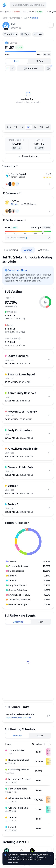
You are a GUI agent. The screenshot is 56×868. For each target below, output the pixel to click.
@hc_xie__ (15, 204)
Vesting (34, 18)
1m (22, 127)
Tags (25, 34)
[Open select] (47, 55)
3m (29, 127)
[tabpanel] (28, 98)
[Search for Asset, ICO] (28, 5)
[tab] (17, 61)
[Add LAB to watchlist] (47, 851)
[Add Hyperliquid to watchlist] (22, 851)
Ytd (41, 127)
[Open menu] (51, 25)
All (48, 127)
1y (35, 127)
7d (16, 127)
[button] (28, 12)
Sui (25, 18)
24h (9, 127)
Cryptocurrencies (11, 18)
